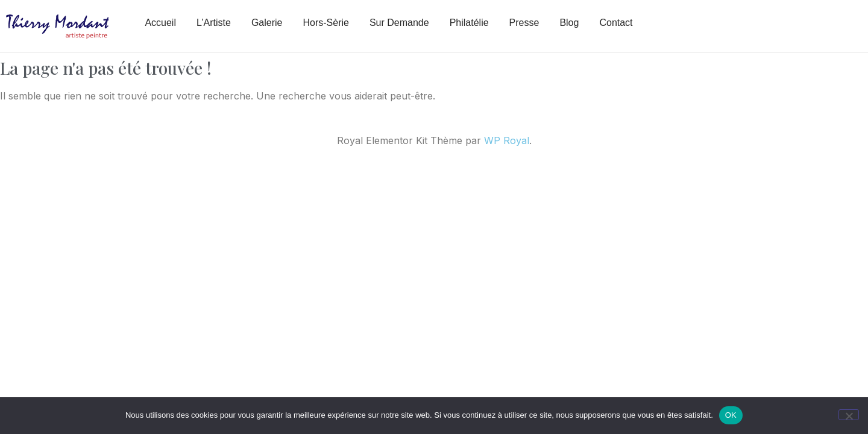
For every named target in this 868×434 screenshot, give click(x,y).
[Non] (849, 415)
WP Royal (507, 140)
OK (731, 415)
